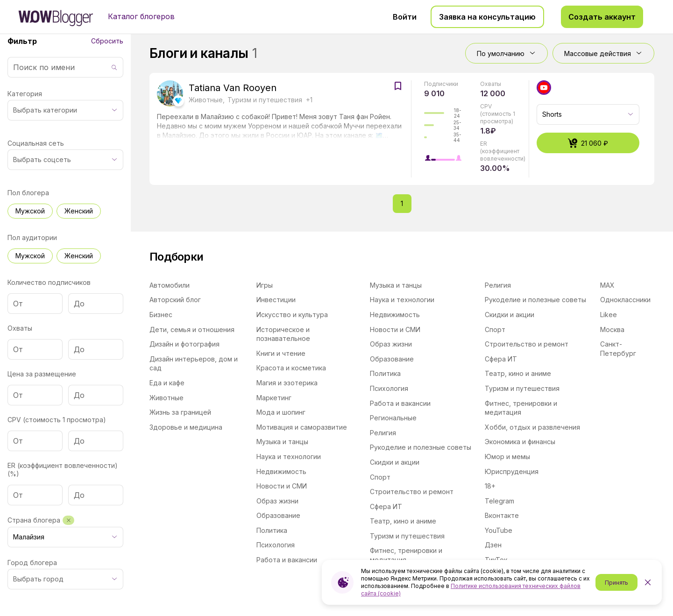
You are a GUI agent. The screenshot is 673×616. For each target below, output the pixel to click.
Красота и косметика (291, 368)
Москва (612, 329)
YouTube (499, 530)
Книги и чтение (281, 353)
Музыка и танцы (282, 442)
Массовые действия (603, 53)
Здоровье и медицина (186, 427)
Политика (272, 530)
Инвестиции (276, 300)
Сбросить (107, 41)
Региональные (393, 418)
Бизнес (161, 315)
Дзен (493, 545)
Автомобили (170, 285)
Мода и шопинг (281, 412)
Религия (383, 433)
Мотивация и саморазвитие (302, 427)
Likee (609, 315)
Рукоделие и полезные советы (421, 447)
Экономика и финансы (520, 442)
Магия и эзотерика (287, 383)
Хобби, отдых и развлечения (532, 427)
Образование (278, 515)
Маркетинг (274, 398)
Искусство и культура (292, 315)
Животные (166, 398)
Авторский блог (175, 300)
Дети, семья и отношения (192, 329)
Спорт (380, 477)
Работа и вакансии (287, 560)
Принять (616, 583)
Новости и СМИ (282, 486)
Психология (276, 545)
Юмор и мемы (507, 457)
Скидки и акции (395, 462)
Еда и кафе (167, 383)
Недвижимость (281, 471)
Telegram (499, 501)
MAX (607, 285)
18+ (490, 486)
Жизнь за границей (180, 412)
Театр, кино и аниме (403, 521)
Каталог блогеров (141, 16)
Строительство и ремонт (412, 492)
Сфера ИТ (386, 506)
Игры (265, 285)
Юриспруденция (512, 471)
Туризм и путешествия (407, 536)
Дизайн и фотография (184, 344)
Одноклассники (625, 300)
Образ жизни (277, 501)
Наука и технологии (289, 457)
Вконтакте (502, 515)
